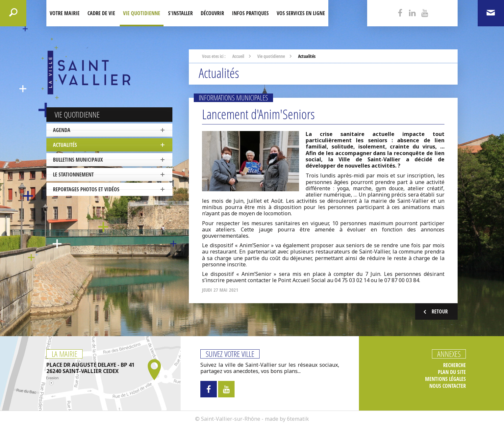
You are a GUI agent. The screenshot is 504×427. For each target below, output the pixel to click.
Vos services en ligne (301, 13)
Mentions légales (445, 379)
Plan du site (452, 372)
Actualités (65, 145)
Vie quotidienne (142, 13)
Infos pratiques (250, 13)
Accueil (238, 56)
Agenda (62, 130)
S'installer (180, 13)
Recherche (454, 365)
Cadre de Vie (101, 13)
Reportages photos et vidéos (86, 189)
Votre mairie (65, 13)
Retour (435, 312)
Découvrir (212, 13)
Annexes (449, 354)
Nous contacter (448, 386)
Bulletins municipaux (78, 160)
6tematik (298, 419)
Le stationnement (73, 174)
